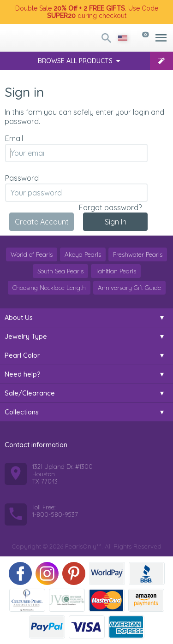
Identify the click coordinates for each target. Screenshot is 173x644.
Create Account (42, 222)
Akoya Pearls (83, 254)
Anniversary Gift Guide (129, 288)
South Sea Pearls (60, 271)
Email (14, 138)
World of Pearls (32, 254)
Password (22, 178)
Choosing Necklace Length (49, 288)
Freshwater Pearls (138, 254)
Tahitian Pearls (116, 271)
